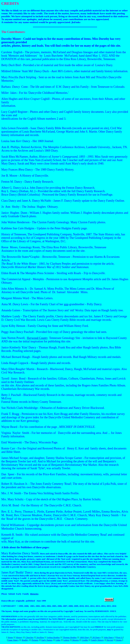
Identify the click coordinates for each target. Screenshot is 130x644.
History (19, 637)
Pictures (35, 640)
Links (58, 640)
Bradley (25, 640)
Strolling (40, 637)
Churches (29, 637)
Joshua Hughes (53, 637)
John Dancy (109, 637)
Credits (85, 640)
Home (10, 637)
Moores (75, 640)
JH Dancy (96, 637)
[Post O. (119, 637)
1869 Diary (85, 637)
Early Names (47, 640)
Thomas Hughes (70, 637)
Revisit (110, 640)
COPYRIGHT (8, 606)
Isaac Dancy (13, 640)
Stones (119, 640)
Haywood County (37, 338)
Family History (97, 640)
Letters (66, 640)
